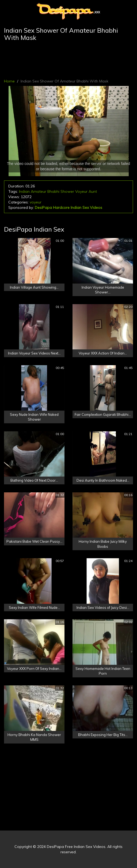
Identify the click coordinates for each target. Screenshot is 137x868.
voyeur (36, 202)
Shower (67, 191)
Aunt (93, 191)
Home (9, 81)
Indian (24, 191)
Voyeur (81, 191)
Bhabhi (53, 191)
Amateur (39, 191)
